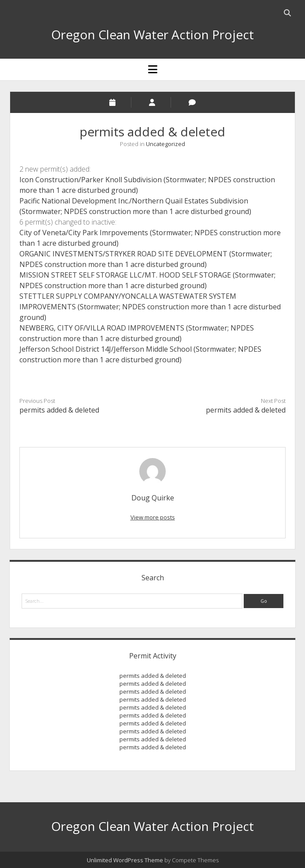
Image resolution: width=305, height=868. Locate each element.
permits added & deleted (59, 410)
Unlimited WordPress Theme (125, 860)
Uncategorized (166, 144)
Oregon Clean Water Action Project (152, 34)
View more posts (153, 517)
